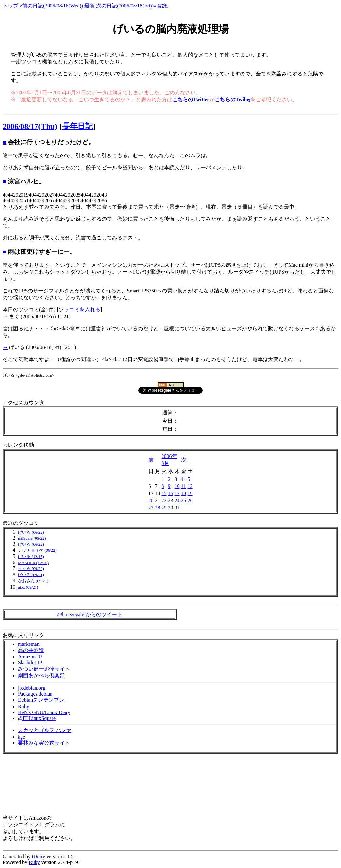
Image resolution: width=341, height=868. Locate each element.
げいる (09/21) (31, 575)
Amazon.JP (30, 657)
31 (177, 508)
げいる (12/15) (31, 557)
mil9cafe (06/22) (32, 538)
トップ (10, 6)
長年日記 (78, 126)
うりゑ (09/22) (31, 569)
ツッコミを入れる (79, 310)
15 (164, 493)
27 (151, 508)
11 (184, 486)
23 (171, 501)
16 (171, 493)
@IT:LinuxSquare (37, 718)
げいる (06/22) (31, 532)
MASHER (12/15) (33, 563)
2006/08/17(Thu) (30, 126)
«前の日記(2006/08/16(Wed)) (51, 6)
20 (151, 501)
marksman (29, 644)
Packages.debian (35, 694)
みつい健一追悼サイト (44, 669)
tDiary (39, 856)
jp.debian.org (32, 688)
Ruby (24, 706)
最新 (90, 6)
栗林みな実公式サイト (44, 743)
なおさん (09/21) (33, 581)
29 (164, 508)
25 (184, 501)
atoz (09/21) (28, 587)
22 (164, 501)
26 (190, 501)
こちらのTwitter (191, 99)
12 (190, 486)
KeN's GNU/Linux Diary (44, 712)
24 (177, 501)
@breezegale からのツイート (89, 614)
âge (21, 737)
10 (177, 486)
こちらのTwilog (233, 99)
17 (177, 493)
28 (158, 508)
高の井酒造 (31, 650)
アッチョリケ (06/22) (37, 550)
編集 (163, 6)
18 (184, 493)
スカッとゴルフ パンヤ (45, 730)
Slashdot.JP (30, 663)
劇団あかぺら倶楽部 (41, 676)
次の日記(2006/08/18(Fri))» (126, 6)
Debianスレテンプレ (41, 700)
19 (190, 493)
